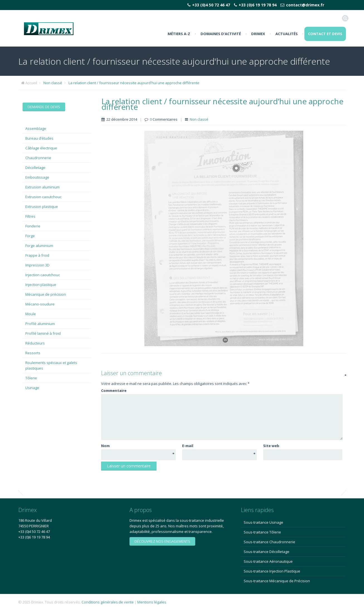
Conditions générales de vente (108, 602)
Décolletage (35, 168)
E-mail (219, 446)
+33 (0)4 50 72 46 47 (211, 5)
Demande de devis (44, 107)
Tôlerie (31, 378)
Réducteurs (35, 343)
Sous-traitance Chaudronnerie (269, 542)
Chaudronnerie (38, 158)
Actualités (287, 34)
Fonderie (33, 226)
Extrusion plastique (42, 207)
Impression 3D (37, 265)
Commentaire (221, 390)
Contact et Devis (325, 34)
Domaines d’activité (221, 34)
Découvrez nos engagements (162, 541)
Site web (271, 446)
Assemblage (36, 128)
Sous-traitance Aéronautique (268, 561)
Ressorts (33, 353)
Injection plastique (41, 285)
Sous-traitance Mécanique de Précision (277, 581)
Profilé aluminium (40, 324)
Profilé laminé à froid (43, 333)
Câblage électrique (41, 148)
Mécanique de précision (46, 294)
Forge (30, 236)
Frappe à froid (37, 255)
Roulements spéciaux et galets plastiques (51, 365)
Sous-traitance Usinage (263, 522)
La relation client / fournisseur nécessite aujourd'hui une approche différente (134, 83)
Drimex (258, 34)
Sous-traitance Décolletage (267, 552)
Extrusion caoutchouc (43, 197)
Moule (31, 314)
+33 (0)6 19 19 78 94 (258, 5)
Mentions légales (152, 602)
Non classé (53, 83)
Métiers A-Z (179, 34)
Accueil (31, 83)
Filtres (30, 216)
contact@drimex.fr (305, 5)
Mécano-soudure (40, 304)
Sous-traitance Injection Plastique (272, 571)
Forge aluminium (39, 246)
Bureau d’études (39, 138)
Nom (138, 446)
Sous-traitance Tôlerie (262, 532)
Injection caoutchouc (43, 275)
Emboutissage (37, 177)
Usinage (32, 388)
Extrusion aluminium (42, 187)
